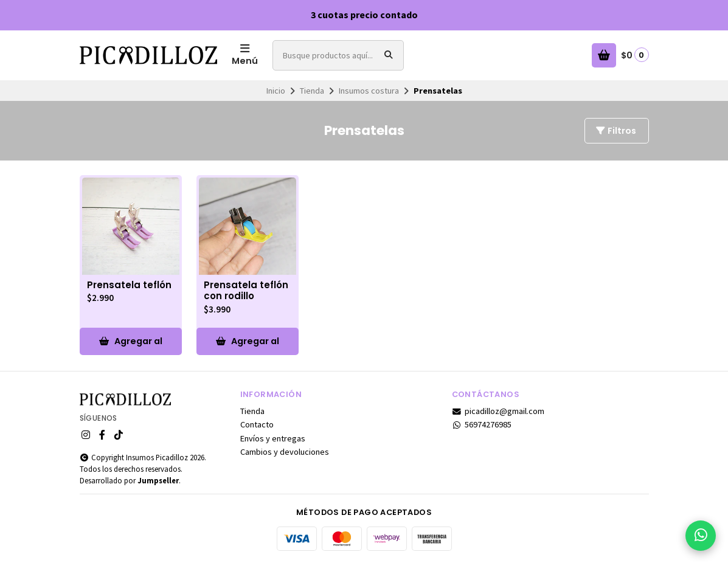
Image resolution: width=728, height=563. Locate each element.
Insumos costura (369, 91)
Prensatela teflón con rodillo (246, 291)
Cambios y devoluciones (285, 452)
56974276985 (482, 424)
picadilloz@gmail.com (498, 411)
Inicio (276, 91)
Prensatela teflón (129, 285)
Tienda (312, 91)
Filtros (615, 131)
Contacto (257, 424)
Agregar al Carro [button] (130, 345)
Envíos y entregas (273, 438)
